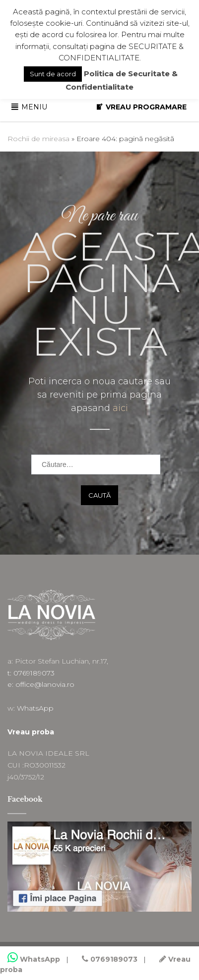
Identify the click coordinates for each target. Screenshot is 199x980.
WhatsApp (35, 708)
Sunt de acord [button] (53, 74)
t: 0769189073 (31, 673)
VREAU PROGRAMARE (146, 107)
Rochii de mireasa (38, 139)
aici (120, 408)
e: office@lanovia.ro (41, 684)
